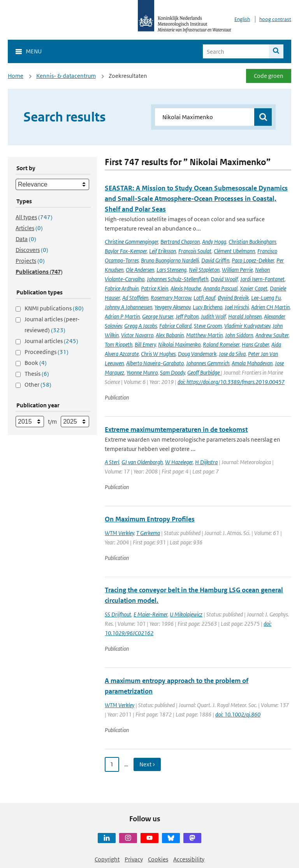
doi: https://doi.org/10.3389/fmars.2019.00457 (231, 382)
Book (36, 363)
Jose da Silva (232, 354)
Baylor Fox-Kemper (126, 251)
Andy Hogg (214, 242)
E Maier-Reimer (150, 614)
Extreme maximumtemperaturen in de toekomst (176, 430)
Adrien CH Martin (270, 307)
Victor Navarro (137, 335)
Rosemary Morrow (171, 298)
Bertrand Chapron (180, 242)
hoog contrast (275, 19)
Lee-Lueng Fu (266, 298)
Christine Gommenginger (131, 242)
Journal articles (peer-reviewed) (52, 325)
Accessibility (189, 859)
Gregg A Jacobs (141, 326)
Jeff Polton (187, 316)
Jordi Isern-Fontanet (262, 279)
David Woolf (224, 279)
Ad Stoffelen (135, 298)
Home (16, 76)
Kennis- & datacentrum (66, 76)
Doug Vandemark (197, 354)
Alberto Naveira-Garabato (155, 363)
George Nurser (158, 316)
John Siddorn (239, 335)
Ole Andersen (140, 270)
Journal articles (51, 341)
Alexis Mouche (186, 288)
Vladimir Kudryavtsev (247, 326)
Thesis (37, 374)
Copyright (107, 859)
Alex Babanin (170, 335)
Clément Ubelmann (234, 251)
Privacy (134, 859)
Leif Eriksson (163, 251)
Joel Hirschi (237, 307)
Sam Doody (172, 372)
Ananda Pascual (220, 288)
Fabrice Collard (175, 326)
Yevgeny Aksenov (172, 307)
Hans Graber (255, 344)
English (242, 19)
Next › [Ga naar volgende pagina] (147, 764)
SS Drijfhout (118, 614)
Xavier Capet (254, 288)
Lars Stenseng (171, 270)
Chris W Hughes (158, 354)
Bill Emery (145, 344)
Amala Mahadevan (252, 363)
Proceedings (47, 352)
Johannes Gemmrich (208, 363)
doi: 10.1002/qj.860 (238, 714)
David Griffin (215, 260)
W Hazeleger (179, 462)
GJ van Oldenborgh (142, 462)
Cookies (158, 859)
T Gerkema (148, 533)
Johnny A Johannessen (128, 307)
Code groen (269, 76)
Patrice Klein (155, 288)
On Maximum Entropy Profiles (150, 519)
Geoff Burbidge (204, 372)
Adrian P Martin (122, 316)
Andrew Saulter (272, 335)
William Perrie (237, 270)
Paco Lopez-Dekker (253, 260)
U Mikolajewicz (186, 614)
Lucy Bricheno (208, 307)
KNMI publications (54, 308)
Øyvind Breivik (233, 298)
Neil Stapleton (204, 270)
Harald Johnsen (245, 316)
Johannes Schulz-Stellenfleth (178, 279)
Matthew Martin (204, 335)
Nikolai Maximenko (179, 344)
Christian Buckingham (252, 242)
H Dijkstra (206, 462)
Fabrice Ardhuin (122, 288)
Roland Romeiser (221, 344)
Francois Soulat (195, 251)
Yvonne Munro (142, 372)
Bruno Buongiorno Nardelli (170, 260)
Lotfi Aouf (204, 298)
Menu (34, 51)
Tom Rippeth (119, 344)
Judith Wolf (213, 316)
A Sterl (112, 462)
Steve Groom (208, 326)
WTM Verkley (119, 533)
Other (38, 385)
